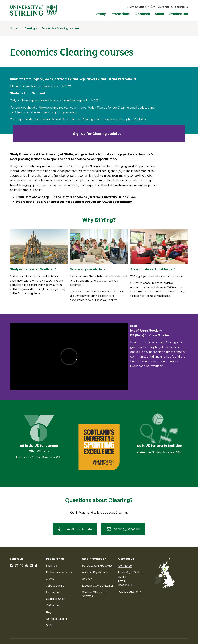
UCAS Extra (138, 119)
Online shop (53, 605)
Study (101, 14)
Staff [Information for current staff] (49, 625)
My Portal (163, 7)
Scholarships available (86, 269)
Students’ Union (56, 599)
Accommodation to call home (151, 269)
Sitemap (87, 579)
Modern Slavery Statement (98, 586)
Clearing (30, 28)
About (160, 14)
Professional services (59, 572)
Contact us (125, 566)
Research (143, 14)
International (120, 14)
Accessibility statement (96, 572)
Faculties (51, 566)
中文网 (152, 7)
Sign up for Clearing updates (97, 134)
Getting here (54, 592)
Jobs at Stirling (55, 586)
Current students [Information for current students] (56, 619)
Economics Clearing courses (61, 28)
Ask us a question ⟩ (130, 592)
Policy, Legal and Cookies (97, 566)
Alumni (50, 579)
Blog (49, 612)
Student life (179, 14)
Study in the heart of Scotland (32, 269)
